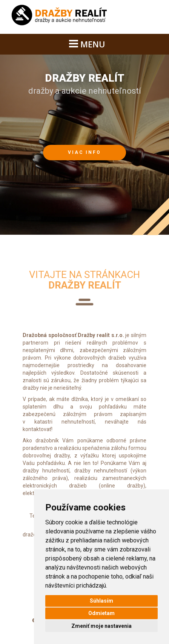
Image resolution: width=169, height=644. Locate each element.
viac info (84, 152)
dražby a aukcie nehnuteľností (85, 84)
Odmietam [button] (101, 613)
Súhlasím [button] (101, 601)
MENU (87, 44)
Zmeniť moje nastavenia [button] (101, 626)
